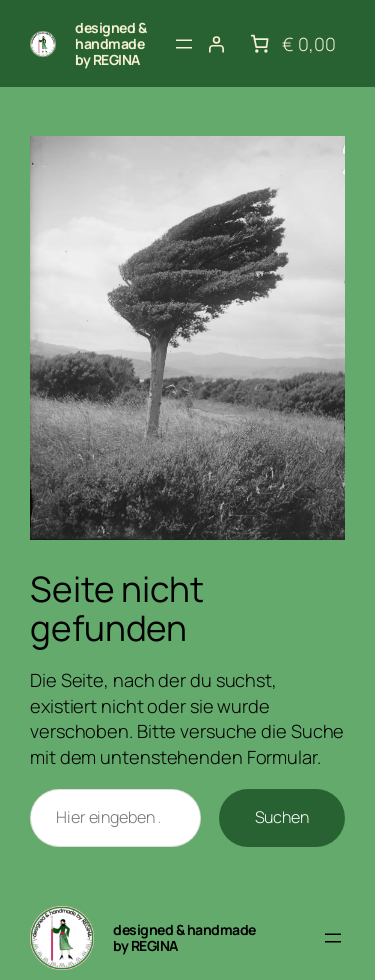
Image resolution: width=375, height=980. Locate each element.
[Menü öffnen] (184, 44)
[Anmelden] (216, 44)
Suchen (282, 817)
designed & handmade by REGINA (110, 43)
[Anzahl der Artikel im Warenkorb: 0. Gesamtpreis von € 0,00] (290, 44)
